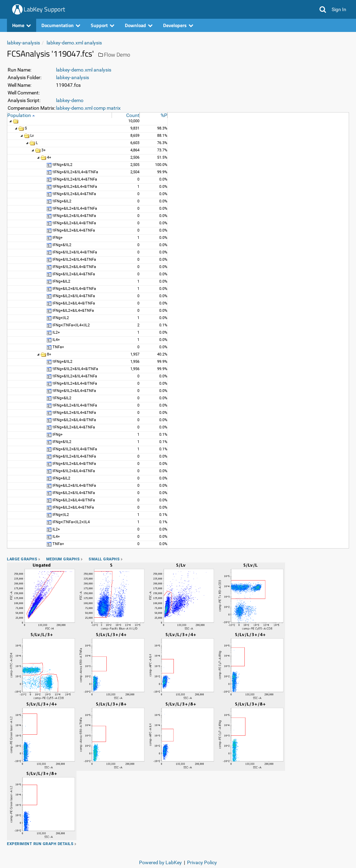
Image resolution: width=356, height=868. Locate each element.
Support (103, 25)
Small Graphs (104, 559)
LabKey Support (44, 9)
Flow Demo (117, 55)
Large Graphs (22, 559)
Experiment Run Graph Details (40, 844)
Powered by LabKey (160, 862)
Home (22, 25)
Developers (178, 25)
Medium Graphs (63, 559)
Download (139, 25)
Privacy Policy (202, 862)
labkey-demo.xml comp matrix (88, 108)
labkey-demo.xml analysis (74, 43)
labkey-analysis (23, 43)
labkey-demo (70, 100)
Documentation (61, 25)
